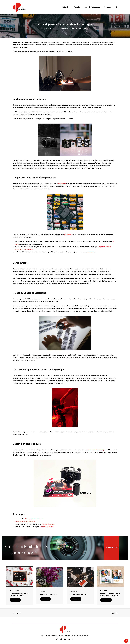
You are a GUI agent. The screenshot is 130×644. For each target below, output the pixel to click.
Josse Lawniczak (80, 28)
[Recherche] (116, 7)
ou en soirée (91, 252)
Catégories (66, 7)
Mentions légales (68, 636)
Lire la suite (15, 600)
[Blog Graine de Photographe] (20, 7)
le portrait (102, 247)
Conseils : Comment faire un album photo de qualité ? (110, 595)
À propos (108, 7)
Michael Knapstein (48, 524)
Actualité (78, 7)
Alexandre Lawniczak (47, 527)
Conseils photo (64, 28)
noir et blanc (62, 184)
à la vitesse (68, 235)
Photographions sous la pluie (35, 519)
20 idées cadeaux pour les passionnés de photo (19, 595)
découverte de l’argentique (97, 450)
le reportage (29, 249)
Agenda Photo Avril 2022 (49, 595)
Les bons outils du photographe (25, 522)
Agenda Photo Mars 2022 (79, 595)
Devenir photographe (93, 7)
